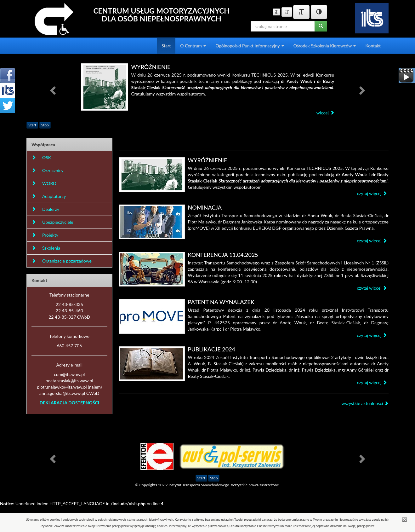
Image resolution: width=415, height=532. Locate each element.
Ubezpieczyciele (52, 222)
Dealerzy (45, 209)
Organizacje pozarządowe (62, 261)
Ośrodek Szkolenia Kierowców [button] (325, 46)
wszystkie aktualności (365, 403)
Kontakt (373, 46)
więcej (325, 113)
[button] (54, 90)
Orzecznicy (48, 170)
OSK (41, 157)
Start (166, 46)
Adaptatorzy (49, 196)
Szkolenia (46, 248)
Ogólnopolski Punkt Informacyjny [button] (250, 46)
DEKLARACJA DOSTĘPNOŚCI (69, 403)
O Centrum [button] (193, 46)
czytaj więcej (372, 193)
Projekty (45, 235)
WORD (44, 183)
